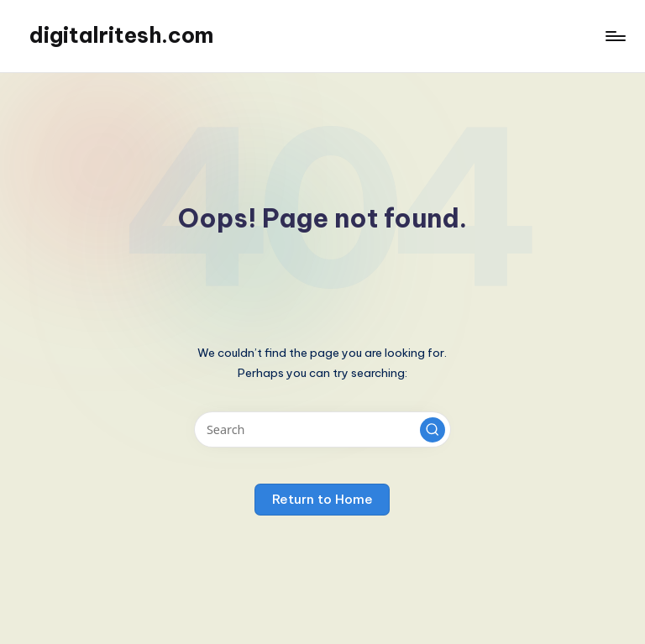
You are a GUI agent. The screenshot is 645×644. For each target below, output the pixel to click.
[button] (433, 430)
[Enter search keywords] (322, 429)
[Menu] (614, 36)
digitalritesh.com (121, 35)
